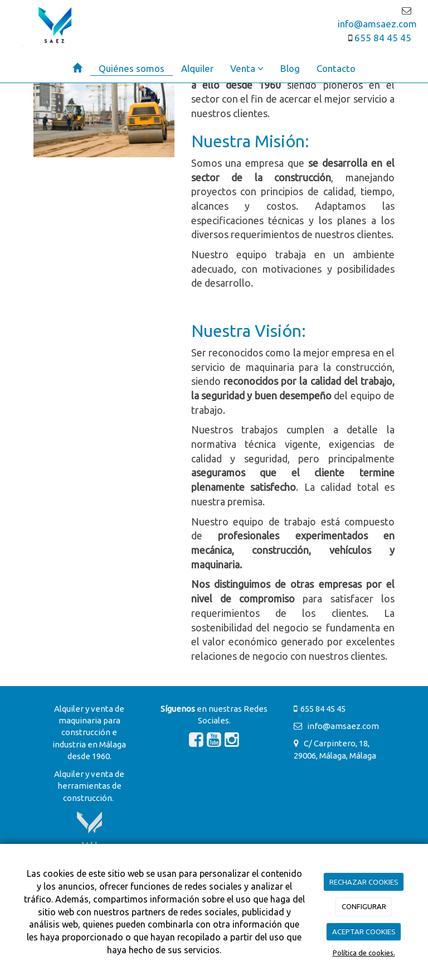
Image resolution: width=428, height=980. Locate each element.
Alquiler (197, 68)
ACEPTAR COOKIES (364, 931)
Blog (290, 68)
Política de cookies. (364, 953)
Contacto (336, 68)
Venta (247, 68)
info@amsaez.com (341, 726)
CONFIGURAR (364, 906)
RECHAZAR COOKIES (364, 882)
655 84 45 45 (382, 38)
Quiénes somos (132, 68)
